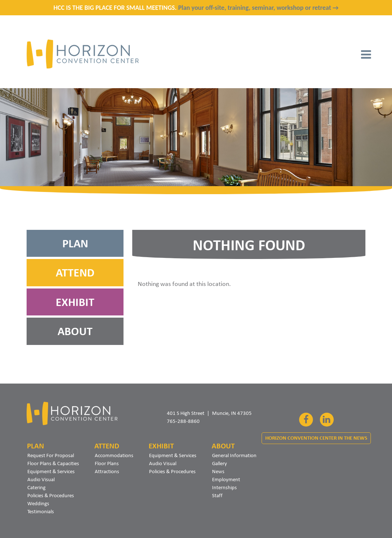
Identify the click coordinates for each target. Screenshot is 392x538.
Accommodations (114, 455)
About (75, 331)
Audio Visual (41, 479)
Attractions (107, 471)
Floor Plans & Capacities (53, 463)
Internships (224, 487)
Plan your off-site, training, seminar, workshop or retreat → (258, 8)
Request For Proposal (51, 455)
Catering (36, 487)
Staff (217, 495)
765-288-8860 (183, 421)
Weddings (38, 503)
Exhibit (75, 302)
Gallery (219, 463)
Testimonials (41, 511)
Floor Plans (107, 463)
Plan (75, 243)
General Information (234, 455)
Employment (226, 479)
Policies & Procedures (51, 495)
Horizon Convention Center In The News (316, 438)
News (218, 471)
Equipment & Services (51, 471)
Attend (75, 272)
